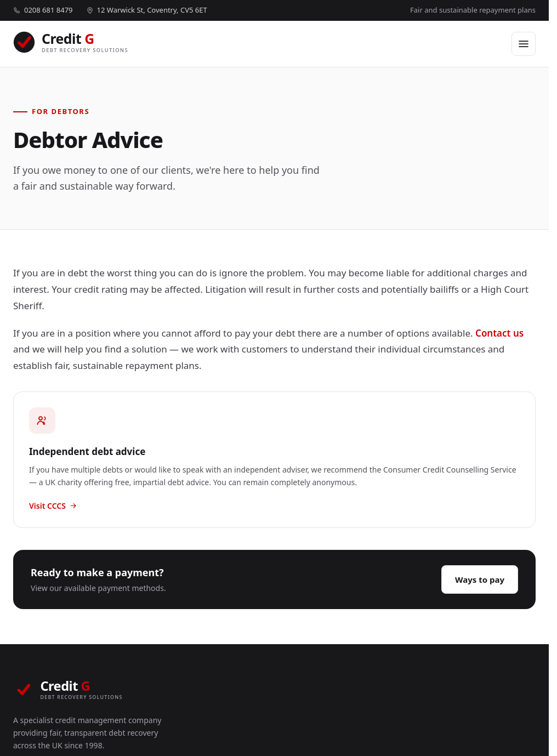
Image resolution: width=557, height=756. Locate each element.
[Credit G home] (71, 44)
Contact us (499, 333)
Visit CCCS (53, 506)
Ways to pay (480, 579)
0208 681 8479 (43, 10)
